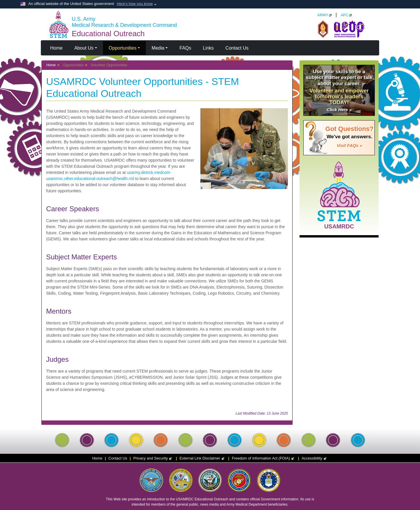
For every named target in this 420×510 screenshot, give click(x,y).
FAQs (185, 48)
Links (208, 48)
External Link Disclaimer (202, 458)
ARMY (325, 15)
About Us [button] (84, 48)
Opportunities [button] (123, 48)
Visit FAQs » (350, 145)
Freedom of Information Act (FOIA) (264, 458)
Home (56, 48)
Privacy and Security (153, 458)
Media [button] (158, 48)
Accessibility (315, 458)
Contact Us (237, 48)
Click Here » (339, 110)
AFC (346, 15)
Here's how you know (135, 4)
